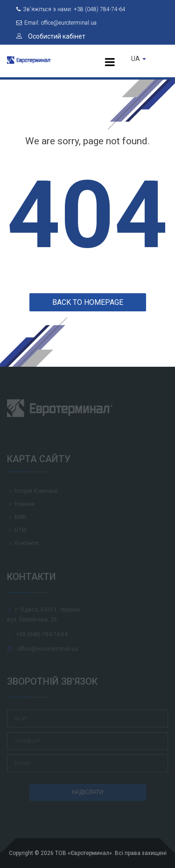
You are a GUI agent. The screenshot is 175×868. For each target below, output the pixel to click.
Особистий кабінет (51, 36)
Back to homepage (88, 302)
